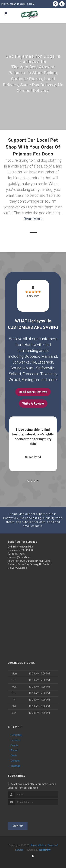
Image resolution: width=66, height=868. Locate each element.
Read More (33, 219)
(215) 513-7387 (17, 553)
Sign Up (18, 825)
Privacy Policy (38, 845)
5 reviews (33, 296)
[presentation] (27, 812)
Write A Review (33, 403)
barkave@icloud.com (20, 557)
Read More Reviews (33, 392)
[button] (28, 481)
